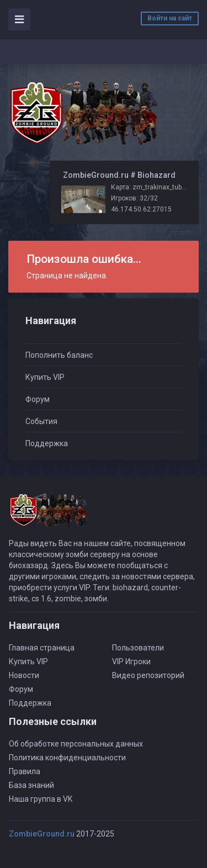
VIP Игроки (131, 661)
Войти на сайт (170, 18)
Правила (25, 771)
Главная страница (42, 648)
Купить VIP (45, 377)
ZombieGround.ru (42, 834)
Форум (38, 399)
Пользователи (138, 648)
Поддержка (47, 443)
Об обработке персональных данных (76, 744)
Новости (24, 675)
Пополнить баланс (59, 355)
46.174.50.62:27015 (141, 209)
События (41, 421)
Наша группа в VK (41, 799)
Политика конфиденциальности (67, 758)
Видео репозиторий (148, 675)
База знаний (31, 785)
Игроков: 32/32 (134, 198)
